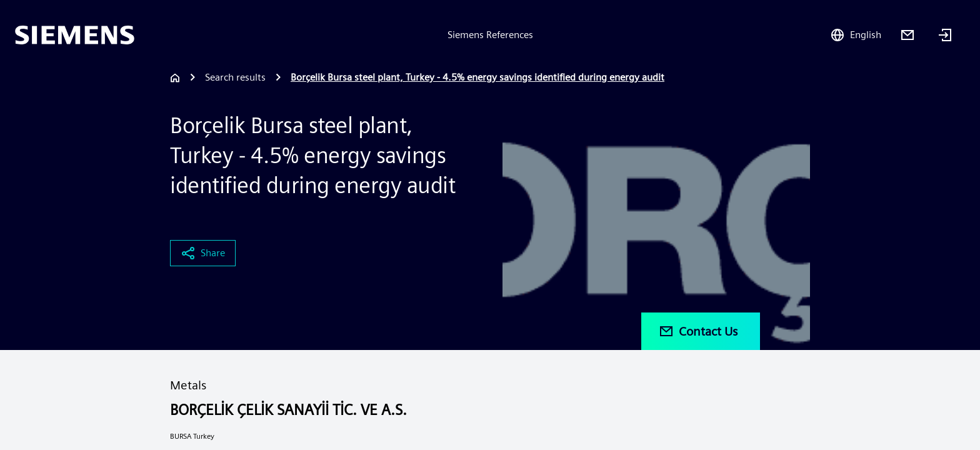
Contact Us (698, 331)
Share (203, 253)
